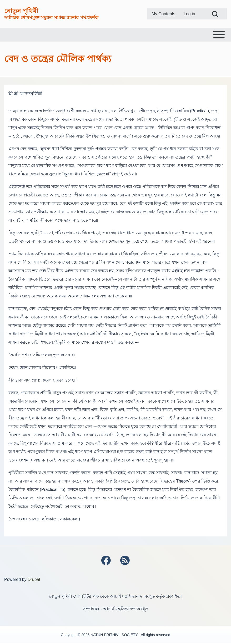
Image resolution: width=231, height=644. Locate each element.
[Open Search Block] (215, 14)
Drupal (34, 580)
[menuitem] (163, 14)
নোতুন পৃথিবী (21, 11)
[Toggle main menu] (115, 35)
